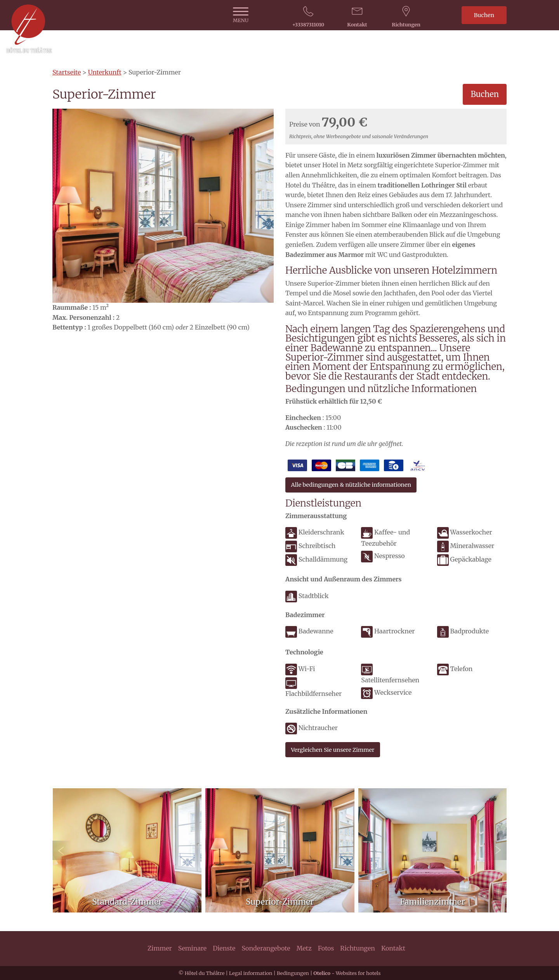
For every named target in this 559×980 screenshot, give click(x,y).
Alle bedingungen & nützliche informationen (351, 485)
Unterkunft (105, 72)
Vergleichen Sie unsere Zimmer (332, 750)
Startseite (67, 72)
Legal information (251, 973)
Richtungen (358, 948)
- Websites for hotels (347, 973)
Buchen (484, 15)
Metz (304, 948)
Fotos (326, 948)
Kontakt (393, 948)
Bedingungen (293, 973)
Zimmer (160, 948)
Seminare (193, 948)
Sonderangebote (266, 948)
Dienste (224, 948)
